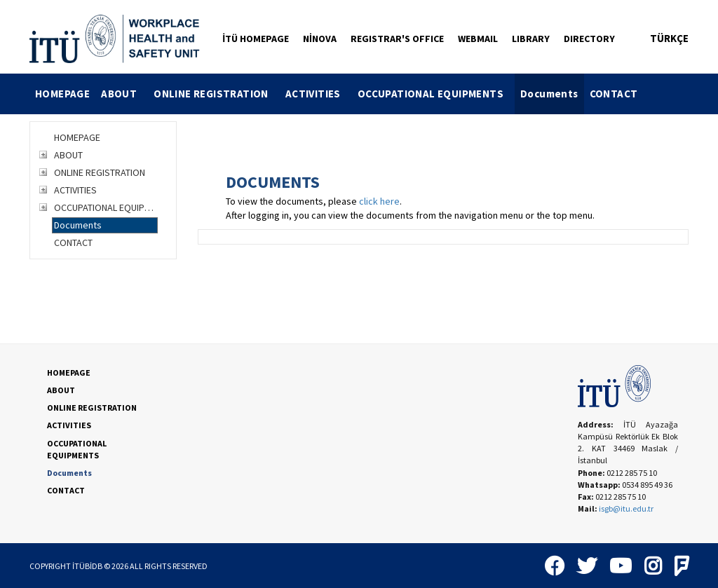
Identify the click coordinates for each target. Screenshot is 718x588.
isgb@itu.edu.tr (626, 508)
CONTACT (614, 94)
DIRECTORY (589, 39)
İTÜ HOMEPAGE (256, 39)
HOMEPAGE (62, 94)
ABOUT (124, 94)
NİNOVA (320, 39)
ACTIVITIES (319, 94)
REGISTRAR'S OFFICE (397, 39)
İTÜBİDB (87, 566)
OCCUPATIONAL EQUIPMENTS (436, 94)
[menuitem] (62, 94)
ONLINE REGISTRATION (217, 94)
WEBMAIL (478, 39)
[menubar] (336, 94)
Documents (549, 94)
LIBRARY (531, 39)
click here (379, 201)
